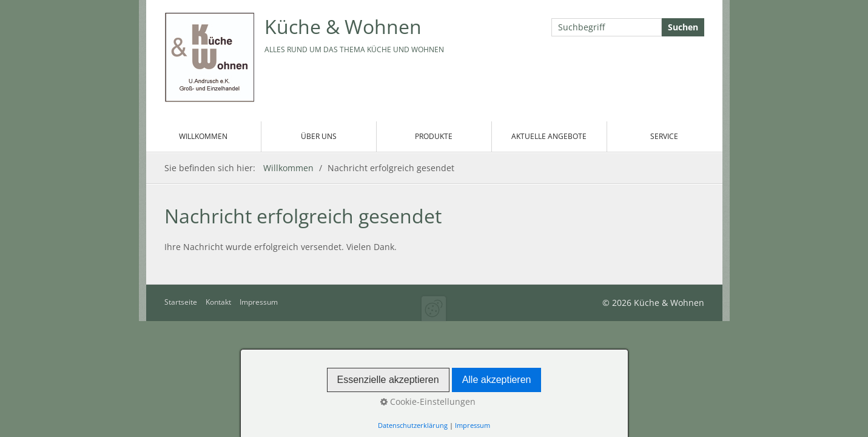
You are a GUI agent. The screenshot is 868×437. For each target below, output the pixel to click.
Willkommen (203, 136)
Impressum (259, 302)
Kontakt (218, 302)
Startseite (181, 302)
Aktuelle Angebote (549, 136)
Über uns (319, 136)
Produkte (434, 136)
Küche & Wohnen (343, 26)
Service (664, 136)
